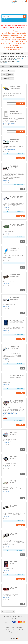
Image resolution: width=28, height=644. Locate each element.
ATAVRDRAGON (15, 275)
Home (7, 616)
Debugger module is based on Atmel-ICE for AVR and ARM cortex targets (14, 328)
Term (8, 628)
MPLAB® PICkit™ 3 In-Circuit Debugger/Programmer (11, 595)
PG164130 (13, 587)
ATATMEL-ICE (14, 347)
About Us (19, 632)
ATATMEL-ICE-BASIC (17, 196)
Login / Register (23, 2)
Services (14, 616)
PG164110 (13, 562)
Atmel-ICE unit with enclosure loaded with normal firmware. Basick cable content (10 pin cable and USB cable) (14, 205)
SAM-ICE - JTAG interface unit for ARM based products (13, 256)
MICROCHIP (6, 180)
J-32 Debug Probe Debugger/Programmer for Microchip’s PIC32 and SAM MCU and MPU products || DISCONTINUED (14, 513)
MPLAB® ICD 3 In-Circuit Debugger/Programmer (10, 440)
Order (19, 104)
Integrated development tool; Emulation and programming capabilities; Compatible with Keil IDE (13, 120)
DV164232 (13, 505)
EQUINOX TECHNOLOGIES (10, 414)
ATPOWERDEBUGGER (17, 320)
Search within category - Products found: (14, 66)
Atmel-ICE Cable (7, 383)
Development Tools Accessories (8, 61)
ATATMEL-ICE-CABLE (17, 376)
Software (2, 63)
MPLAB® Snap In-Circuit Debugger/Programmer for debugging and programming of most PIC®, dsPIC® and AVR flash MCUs (14, 542)
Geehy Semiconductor (9, 123)
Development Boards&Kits (7, 60)
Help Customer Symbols (11, 630)
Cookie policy (19, 628)
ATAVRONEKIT (15, 298)
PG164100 (13, 533)
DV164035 (13, 433)
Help (15, 619)
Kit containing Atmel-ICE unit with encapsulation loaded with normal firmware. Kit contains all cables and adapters (13, 356)
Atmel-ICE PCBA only (9, 231)
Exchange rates (11, 632)
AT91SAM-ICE (15, 249)
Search (24, 16)
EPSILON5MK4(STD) (17, 401)
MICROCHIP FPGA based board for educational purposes (12, 94)
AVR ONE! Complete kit (9, 305)
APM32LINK (14, 111)
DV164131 (13, 481)
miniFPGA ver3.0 (15, 87)
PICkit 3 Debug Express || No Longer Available (12, 489)
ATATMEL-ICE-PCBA (17, 224)
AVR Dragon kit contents (9, 282)
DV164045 (13, 457)
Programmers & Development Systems (11, 54)
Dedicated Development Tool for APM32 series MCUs (14, 147)
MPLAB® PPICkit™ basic (10, 569)
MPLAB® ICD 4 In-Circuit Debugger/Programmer (10, 464)
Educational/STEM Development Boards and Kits (13, 57)
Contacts (22, 616)
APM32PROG (14, 139)
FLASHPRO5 (14, 166)
